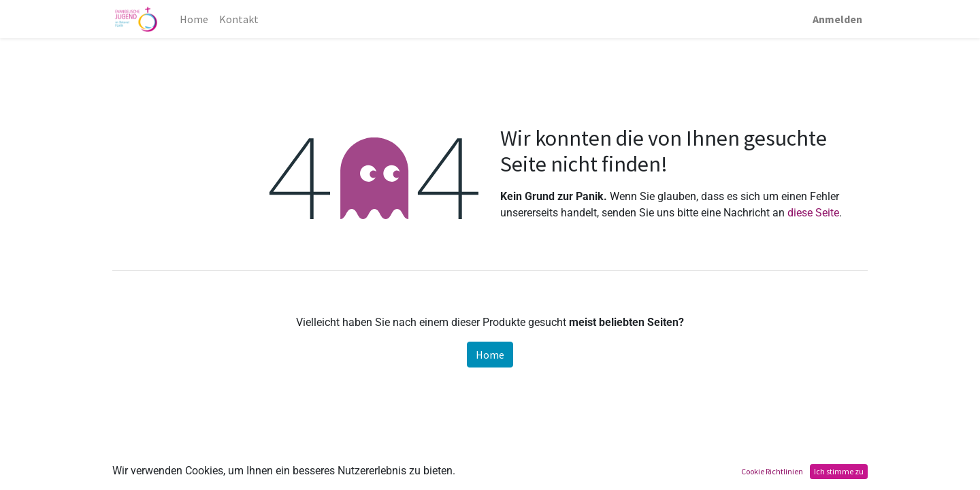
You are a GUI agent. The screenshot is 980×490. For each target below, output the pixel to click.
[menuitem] (194, 19)
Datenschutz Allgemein (488, 478)
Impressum (271, 478)
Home (490, 355)
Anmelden (837, 19)
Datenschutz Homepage (364, 478)
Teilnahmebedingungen (180, 478)
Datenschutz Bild (595, 478)
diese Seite (813, 213)
